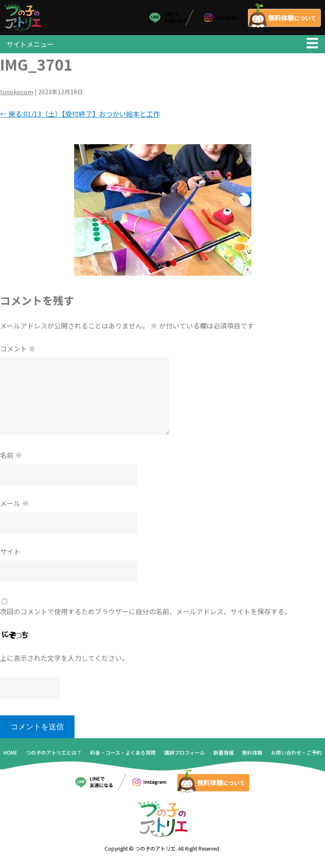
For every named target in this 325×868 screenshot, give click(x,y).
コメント (18, 353)
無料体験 (252, 757)
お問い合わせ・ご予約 (296, 757)
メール (14, 507)
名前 (11, 459)
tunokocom (17, 96)
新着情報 (223, 757)
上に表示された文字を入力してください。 (64, 663)
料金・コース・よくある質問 (123, 757)
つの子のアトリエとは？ (54, 757)
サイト (10, 556)
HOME (10, 757)
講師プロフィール (185, 757)
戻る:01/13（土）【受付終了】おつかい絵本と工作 (80, 118)
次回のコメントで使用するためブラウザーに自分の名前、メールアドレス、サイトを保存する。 (146, 616)
